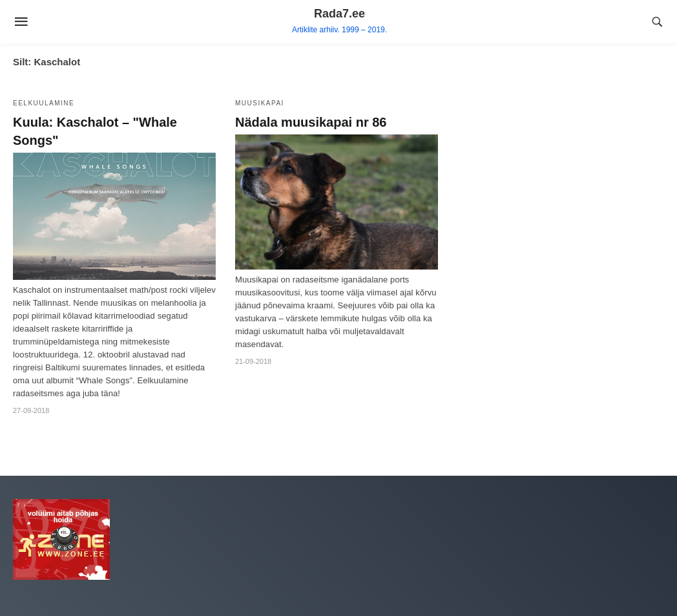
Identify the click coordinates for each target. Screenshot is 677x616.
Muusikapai (260, 103)
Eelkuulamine (44, 103)
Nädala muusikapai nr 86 (311, 122)
